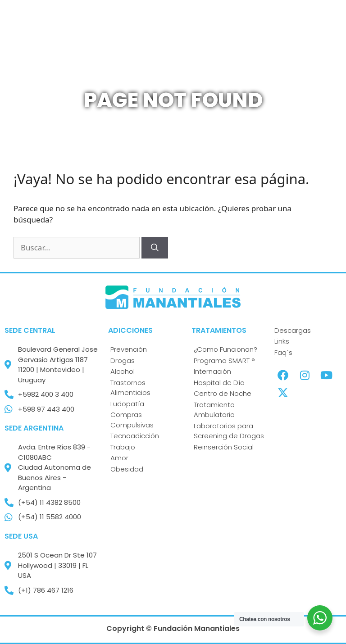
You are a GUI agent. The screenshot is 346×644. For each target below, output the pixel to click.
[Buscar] (155, 248)
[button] (208, 31)
